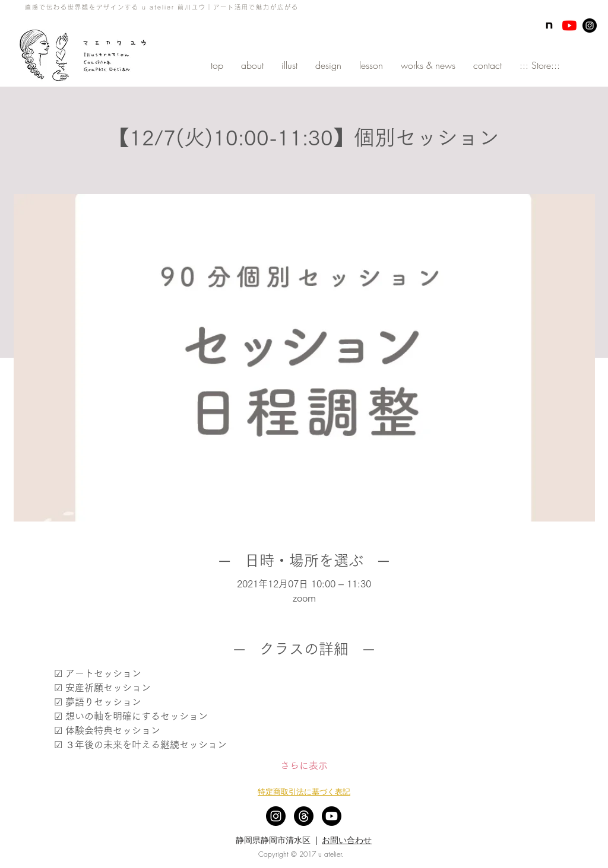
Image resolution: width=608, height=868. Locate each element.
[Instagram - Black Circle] (590, 26)
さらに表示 (304, 765)
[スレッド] (304, 816)
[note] (549, 26)
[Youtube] (332, 816)
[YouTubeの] (569, 26)
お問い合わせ (347, 840)
